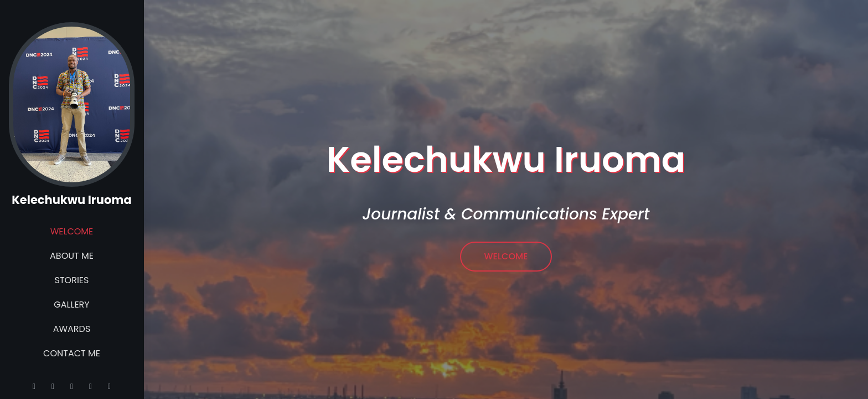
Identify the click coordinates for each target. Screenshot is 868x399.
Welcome (72, 231)
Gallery (71, 305)
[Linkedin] (91, 386)
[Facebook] (110, 386)
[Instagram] (53, 386)
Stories (72, 280)
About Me (72, 256)
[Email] (34, 386)
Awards (72, 329)
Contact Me (72, 353)
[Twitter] (72, 386)
